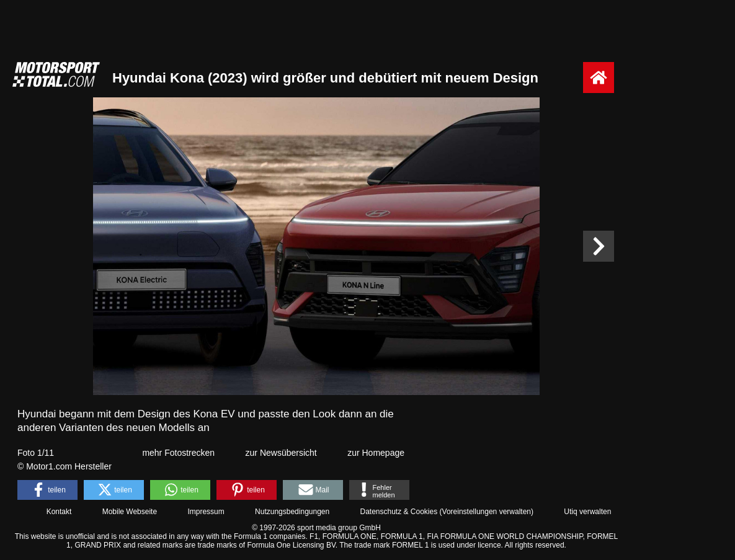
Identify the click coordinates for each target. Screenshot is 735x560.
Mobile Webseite (130, 512)
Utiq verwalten (587, 512)
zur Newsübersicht (281, 453)
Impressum (206, 512)
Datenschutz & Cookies (399, 512)
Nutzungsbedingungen (292, 512)
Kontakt (59, 512)
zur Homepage (376, 453)
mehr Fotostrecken (178, 453)
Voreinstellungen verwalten (487, 512)
